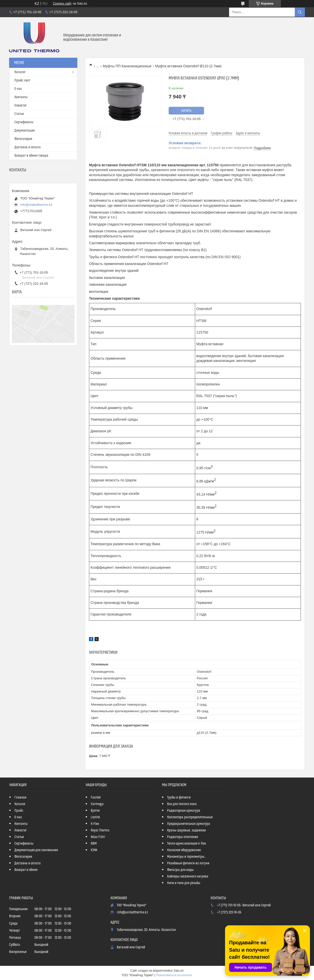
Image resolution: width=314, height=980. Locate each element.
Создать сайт (62, 4)
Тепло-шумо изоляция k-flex (187, 844)
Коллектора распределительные (190, 817)
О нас (18, 89)
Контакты (21, 97)
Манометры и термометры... (187, 857)
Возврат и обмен (26, 870)
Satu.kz (178, 971)
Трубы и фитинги (179, 798)
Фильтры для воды (180, 870)
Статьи (19, 114)
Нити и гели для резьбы (184, 883)
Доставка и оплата (28, 147)
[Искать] (300, 12)
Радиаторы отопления (183, 837)
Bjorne (95, 811)
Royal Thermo (100, 830)
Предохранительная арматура (189, 824)
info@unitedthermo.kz (36, 205)
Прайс (19, 811)
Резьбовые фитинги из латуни (188, 863)
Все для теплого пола (182, 804)
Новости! (20, 106)
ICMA (94, 850)
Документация (25, 131)
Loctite (95, 817)
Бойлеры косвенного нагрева (188, 876)
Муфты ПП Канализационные (127, 66)
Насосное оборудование (184, 850)
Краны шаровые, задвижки (186, 830)
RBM (94, 844)
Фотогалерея (23, 139)
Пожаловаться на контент (174, 975)
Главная (20, 798)
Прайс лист (22, 80)
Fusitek (96, 798)
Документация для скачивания (36, 850)
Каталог (20, 72)
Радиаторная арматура (184, 811)
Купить (186, 111)
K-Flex (95, 824)
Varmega (97, 804)
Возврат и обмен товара (31, 156)
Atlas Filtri (98, 837)
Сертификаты (24, 122)
